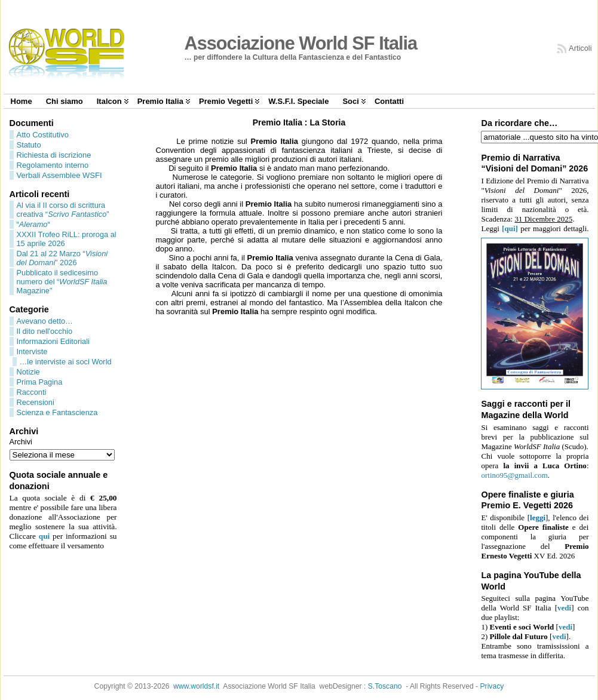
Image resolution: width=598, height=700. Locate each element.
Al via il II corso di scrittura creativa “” (63, 210)
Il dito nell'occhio (45, 331)
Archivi (21, 442)
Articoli (580, 48)
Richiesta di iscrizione (54, 155)
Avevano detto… (45, 321)
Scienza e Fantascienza (57, 412)
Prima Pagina (40, 382)
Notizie (28, 372)
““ (33, 224)
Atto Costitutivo (43, 135)
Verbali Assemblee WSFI (59, 175)
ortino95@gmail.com (514, 475)
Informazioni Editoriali (53, 341)
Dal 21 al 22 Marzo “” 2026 (62, 258)
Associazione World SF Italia (301, 43)
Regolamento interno (53, 165)
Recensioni (36, 402)
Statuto (29, 145)
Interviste (32, 351)
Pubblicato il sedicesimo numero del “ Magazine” (62, 282)
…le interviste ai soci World (66, 362)
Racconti (32, 392)
